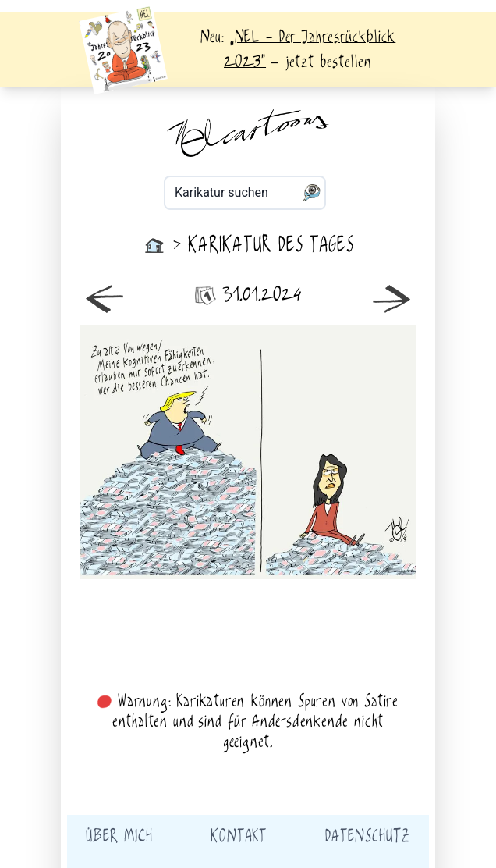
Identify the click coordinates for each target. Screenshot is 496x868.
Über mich (119, 837)
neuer (164, 452)
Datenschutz (368, 837)
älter (332, 452)
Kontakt (239, 837)
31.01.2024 (248, 295)
